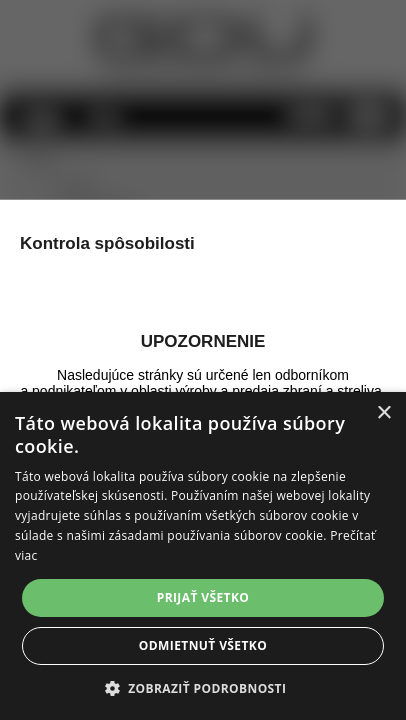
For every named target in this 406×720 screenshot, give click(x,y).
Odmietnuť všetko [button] (203, 645)
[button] (203, 687)
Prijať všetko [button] (203, 597)
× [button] (383, 413)
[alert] (203, 556)
